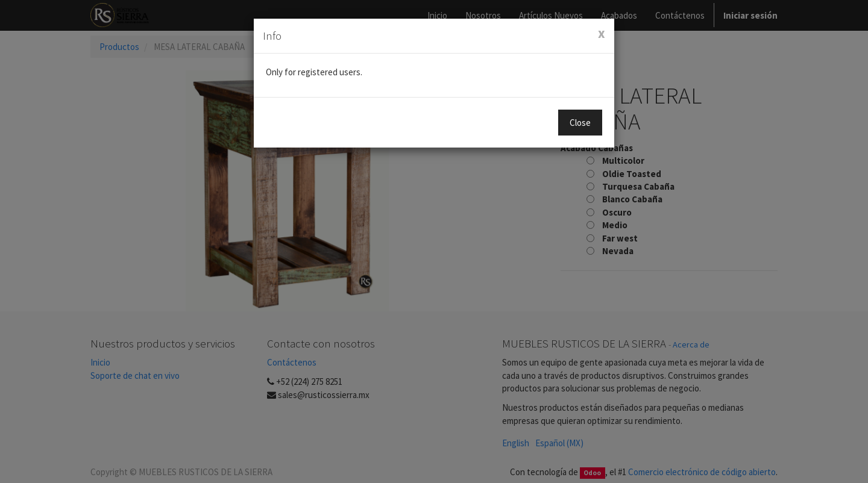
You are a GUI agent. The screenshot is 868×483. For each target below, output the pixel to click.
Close (580, 123)
